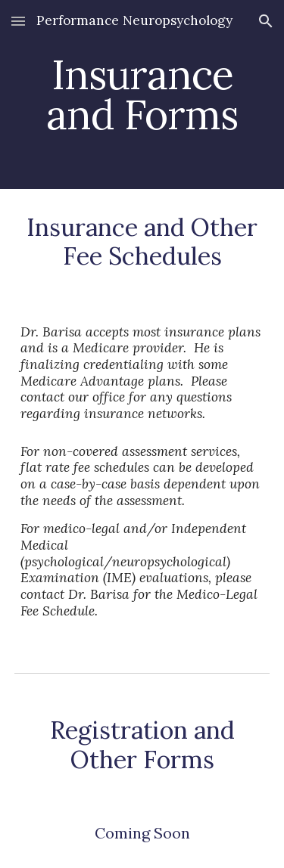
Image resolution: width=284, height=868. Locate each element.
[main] (142, 95)
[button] (18, 21)
